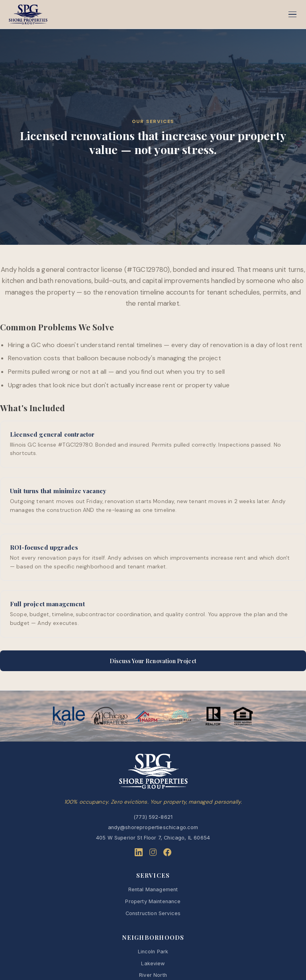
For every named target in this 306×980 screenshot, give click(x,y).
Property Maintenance (153, 901)
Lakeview (153, 963)
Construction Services (153, 913)
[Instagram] (153, 854)
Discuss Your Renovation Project (153, 661)
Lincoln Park (153, 952)
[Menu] (292, 15)
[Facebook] (167, 854)
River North (153, 975)
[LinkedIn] (139, 854)
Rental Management (153, 889)
